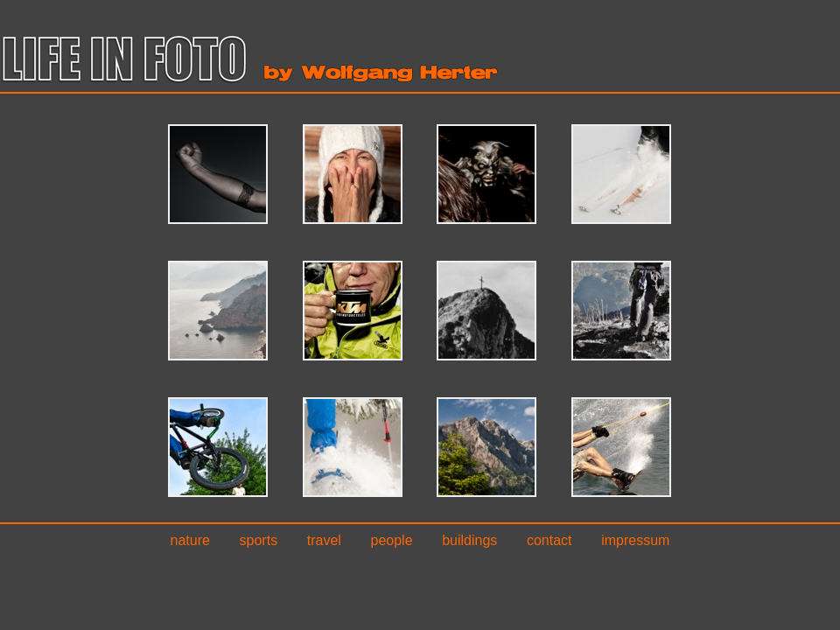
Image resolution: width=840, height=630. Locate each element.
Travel (324, 540)
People (392, 540)
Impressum (635, 540)
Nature (190, 540)
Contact (549, 540)
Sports (259, 540)
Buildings (469, 540)
